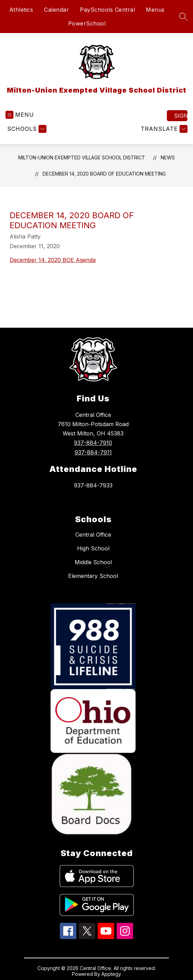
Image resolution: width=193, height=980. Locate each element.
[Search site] (183, 17)
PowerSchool (87, 23)
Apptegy (111, 974)
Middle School (93, 562)
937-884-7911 (93, 452)
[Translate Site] (163, 129)
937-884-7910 (93, 443)
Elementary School (93, 576)
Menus (155, 10)
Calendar (56, 10)
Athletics (21, 10)
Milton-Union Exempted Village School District (82, 157)
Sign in (181, 116)
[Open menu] (20, 115)
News (168, 157)
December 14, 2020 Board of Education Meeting (104, 174)
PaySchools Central (107, 10)
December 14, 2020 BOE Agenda (53, 260)
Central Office (93, 535)
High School (93, 548)
